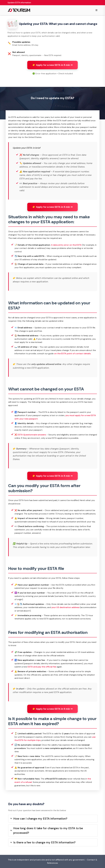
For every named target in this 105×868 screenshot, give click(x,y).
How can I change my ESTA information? (39, 819)
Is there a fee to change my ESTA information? (43, 842)
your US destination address (65, 607)
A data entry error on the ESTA (66, 245)
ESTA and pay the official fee (42, 667)
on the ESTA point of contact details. (73, 354)
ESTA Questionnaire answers (32, 435)
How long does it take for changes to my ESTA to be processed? (47, 830)
